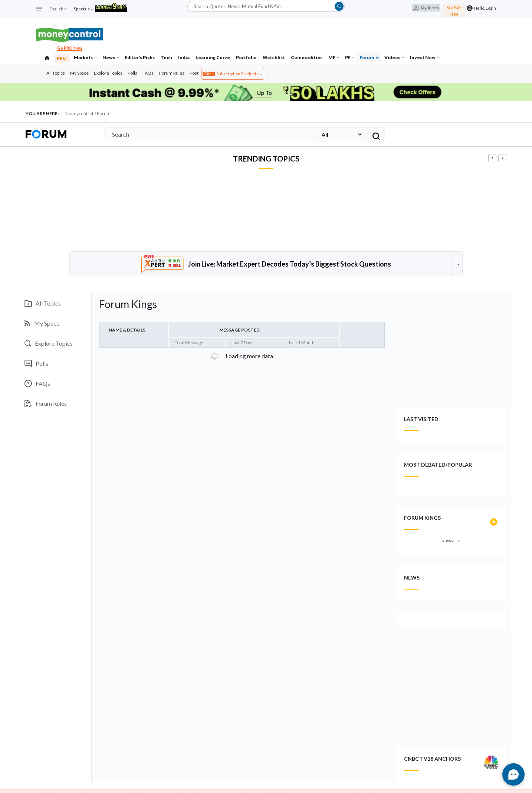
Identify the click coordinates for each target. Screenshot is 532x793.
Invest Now (425, 57)
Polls (132, 73)
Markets (85, 57)
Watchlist (274, 57)
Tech (166, 57)
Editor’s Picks (140, 57)
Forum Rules (172, 73)
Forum (369, 57)
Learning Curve (213, 57)
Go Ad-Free (454, 11)
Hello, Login (484, 8)
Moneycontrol (79, 113)
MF (334, 57)
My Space (79, 73)
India (184, 57)
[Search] (210, 134)
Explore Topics (108, 73)
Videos (394, 57)
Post (194, 73)
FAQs (148, 73)
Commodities (307, 57)
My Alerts (426, 8)
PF (349, 57)
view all (452, 540)
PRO (62, 58)
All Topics (56, 73)
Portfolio (246, 57)
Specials (83, 9)
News (111, 57)
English (58, 9)
